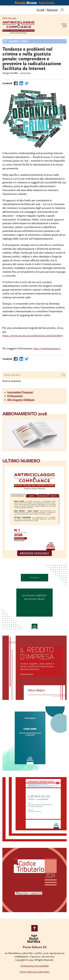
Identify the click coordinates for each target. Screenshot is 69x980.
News (25, 41)
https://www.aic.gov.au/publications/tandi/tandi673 (33, 336)
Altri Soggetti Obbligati (21, 400)
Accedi (40, 10)
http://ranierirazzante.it (47, 348)
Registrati (52, 10)
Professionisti (15, 396)
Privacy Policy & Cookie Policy (35, 972)
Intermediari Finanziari (20, 392)
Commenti (14, 41)
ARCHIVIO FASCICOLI (34, 553)
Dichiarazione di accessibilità (35, 966)
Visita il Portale (47, 3)
